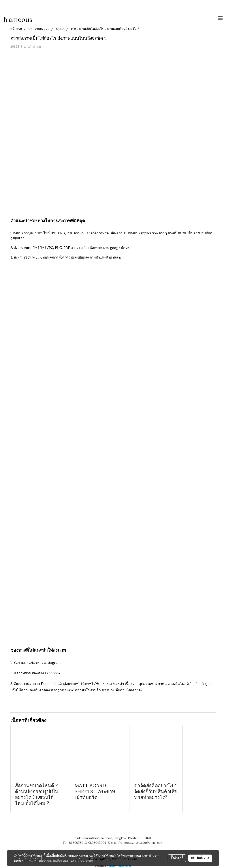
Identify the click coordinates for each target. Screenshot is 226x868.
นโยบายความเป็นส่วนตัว (54, 860)
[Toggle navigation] (220, 19)
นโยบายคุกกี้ (85, 860)
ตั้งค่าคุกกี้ (177, 858)
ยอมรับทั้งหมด (200, 858)
